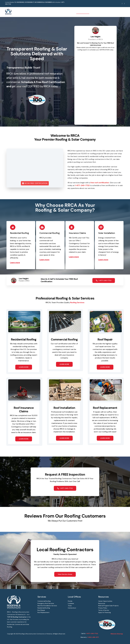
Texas (70, 606)
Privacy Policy (103, 608)
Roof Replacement (43, 612)
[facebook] (122, 4)
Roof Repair (41, 610)
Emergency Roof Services (46, 603)
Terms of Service (104, 610)
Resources (102, 603)
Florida (70, 601)
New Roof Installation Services (47, 606)
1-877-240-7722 (92, 634)
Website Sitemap (117, 634)
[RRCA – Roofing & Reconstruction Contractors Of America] (8, 10)
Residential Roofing (44, 608)
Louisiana (71, 603)
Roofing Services (77, 302)
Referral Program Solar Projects (108, 606)
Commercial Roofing (44, 601)
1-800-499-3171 (93, 637)
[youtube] (125, 4)
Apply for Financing (104, 612)
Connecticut (72, 608)
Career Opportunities (105, 601)
